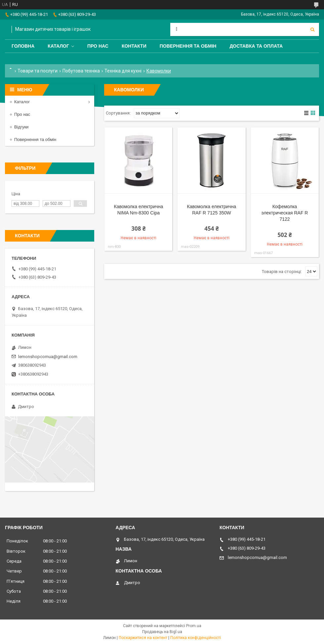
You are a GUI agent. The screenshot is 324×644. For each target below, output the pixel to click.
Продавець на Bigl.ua (162, 632)
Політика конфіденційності (196, 638)
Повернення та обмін (188, 46)
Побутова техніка (81, 71)
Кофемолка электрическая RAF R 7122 (285, 213)
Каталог (58, 46)
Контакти (134, 46)
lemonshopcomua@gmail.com (48, 357)
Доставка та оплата (256, 46)
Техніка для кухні (123, 71)
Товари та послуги (38, 71)
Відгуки (21, 127)
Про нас (98, 46)
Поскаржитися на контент (143, 638)
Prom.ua (194, 626)
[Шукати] (312, 29)
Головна (23, 46)
